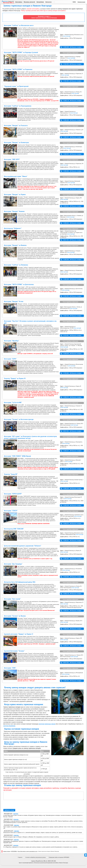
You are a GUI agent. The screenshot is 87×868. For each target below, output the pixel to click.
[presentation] (17, 806)
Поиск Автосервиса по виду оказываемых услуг (28, 853)
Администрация (81, 2)
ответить (16, 815)
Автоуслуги (48, 2)
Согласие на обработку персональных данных (36, 859)
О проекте (20, 859)
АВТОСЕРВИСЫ (14, 853)
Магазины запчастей (29, 2)
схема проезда (67, 36)
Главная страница (7, 853)
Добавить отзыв (9, 812)
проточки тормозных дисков (47, 724)
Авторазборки (40, 2)
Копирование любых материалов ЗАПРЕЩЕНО (59, 859)
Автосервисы (19, 2)
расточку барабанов (9, 726)
